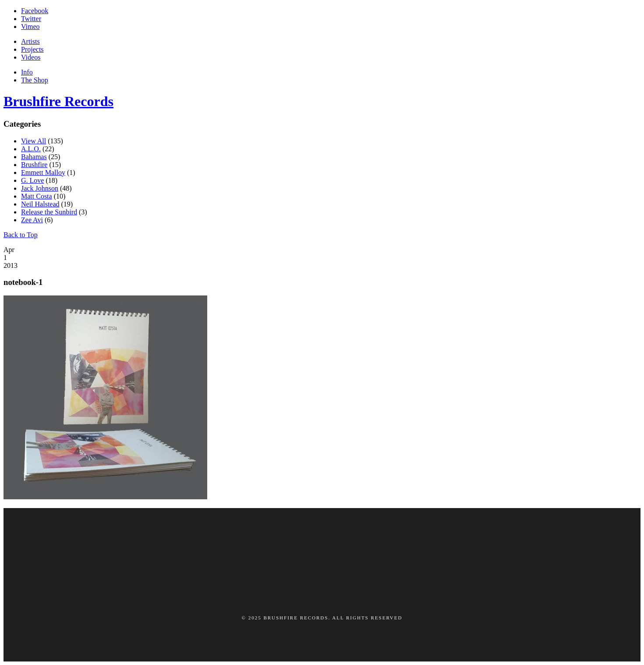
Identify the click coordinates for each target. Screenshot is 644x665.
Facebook (35, 11)
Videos (31, 57)
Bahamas (34, 157)
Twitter (31, 19)
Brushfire (34, 165)
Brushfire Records (58, 101)
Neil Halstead (40, 204)
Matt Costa (37, 196)
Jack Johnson (40, 188)
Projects (32, 49)
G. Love (32, 180)
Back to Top (21, 235)
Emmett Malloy (43, 172)
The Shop (35, 80)
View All (34, 141)
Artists (30, 41)
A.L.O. (31, 149)
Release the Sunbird (49, 212)
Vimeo (30, 27)
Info (27, 72)
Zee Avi (32, 220)
